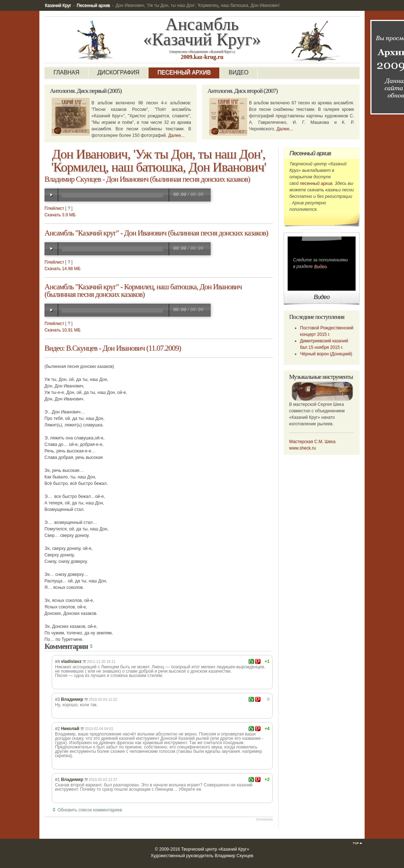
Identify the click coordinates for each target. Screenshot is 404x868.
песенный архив (316, 183)
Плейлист (54, 208)
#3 (57, 699)
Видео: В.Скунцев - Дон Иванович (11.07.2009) (113, 348)
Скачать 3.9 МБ (60, 215)
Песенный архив (93, 5)
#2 (57, 729)
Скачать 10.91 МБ (63, 330)
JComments (264, 819)
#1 (57, 780)
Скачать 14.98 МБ (63, 269)
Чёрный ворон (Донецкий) (326, 354)
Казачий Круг (58, 5)
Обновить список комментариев (90, 810)
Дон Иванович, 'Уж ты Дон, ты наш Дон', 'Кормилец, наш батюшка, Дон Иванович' (159, 161)
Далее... (176, 135)
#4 (57, 661)
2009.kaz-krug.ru (202, 57)
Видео (320, 266)
